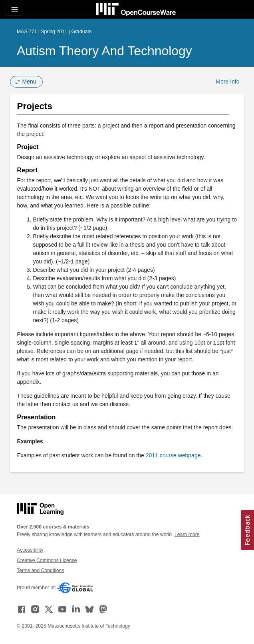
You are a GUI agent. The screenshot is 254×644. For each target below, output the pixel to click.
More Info (227, 82)
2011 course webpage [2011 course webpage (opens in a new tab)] (173, 455)
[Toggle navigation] (14, 10)
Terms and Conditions (40, 570)
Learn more (187, 534)
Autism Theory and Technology (104, 51)
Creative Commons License (47, 560)
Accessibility (30, 550)
